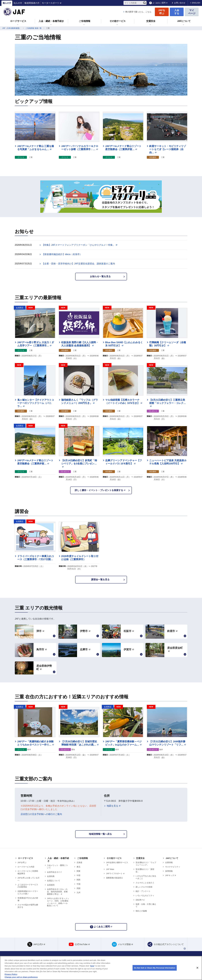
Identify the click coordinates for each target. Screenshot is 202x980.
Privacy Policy (11, 974)
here (92, 966)
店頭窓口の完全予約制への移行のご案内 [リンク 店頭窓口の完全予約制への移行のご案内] (41, 814)
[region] (101, 968)
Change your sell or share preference (21, 977)
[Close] (197, 968)
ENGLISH (196, 3)
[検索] (144, 3)
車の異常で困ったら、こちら (138, 12)
